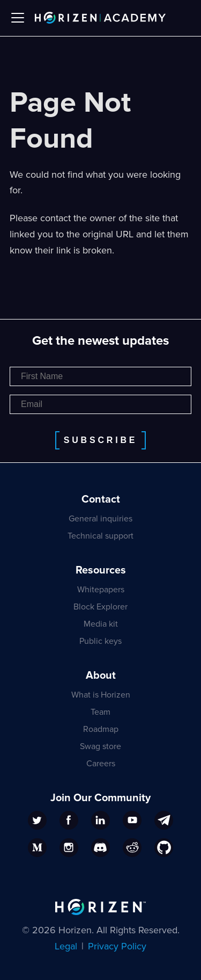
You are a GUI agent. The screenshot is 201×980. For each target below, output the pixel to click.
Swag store (100, 746)
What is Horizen (101, 695)
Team (100, 712)
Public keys (100, 641)
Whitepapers (101, 590)
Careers (101, 764)
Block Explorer (100, 607)
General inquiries (100, 519)
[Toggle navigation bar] (18, 18)
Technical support (100, 536)
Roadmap (101, 729)
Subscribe (100, 440)
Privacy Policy (117, 946)
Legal (66, 946)
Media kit (101, 624)
